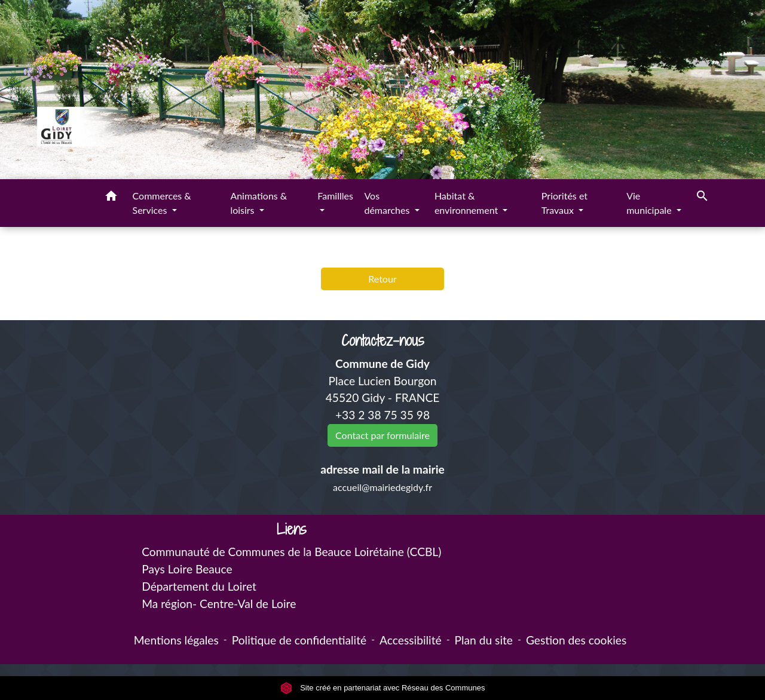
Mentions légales (176, 640)
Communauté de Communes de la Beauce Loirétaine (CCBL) (291, 552)
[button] (111, 198)
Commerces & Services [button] (162, 203)
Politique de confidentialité (299, 640)
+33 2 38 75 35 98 (382, 415)
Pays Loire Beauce (187, 569)
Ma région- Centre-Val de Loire (219, 604)
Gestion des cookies (576, 640)
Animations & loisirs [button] (258, 203)
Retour (382, 279)
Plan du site (484, 640)
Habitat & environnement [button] (467, 203)
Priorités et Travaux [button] (564, 203)
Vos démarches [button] (388, 203)
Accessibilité (411, 640)
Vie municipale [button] (650, 203)
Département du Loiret (199, 586)
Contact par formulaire (382, 435)
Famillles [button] (335, 196)
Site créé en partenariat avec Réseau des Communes (383, 688)
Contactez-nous (383, 341)
